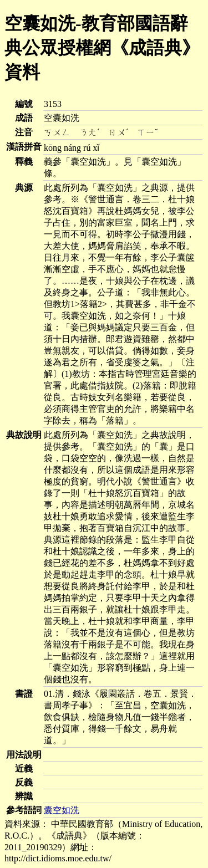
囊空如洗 (62, 810)
